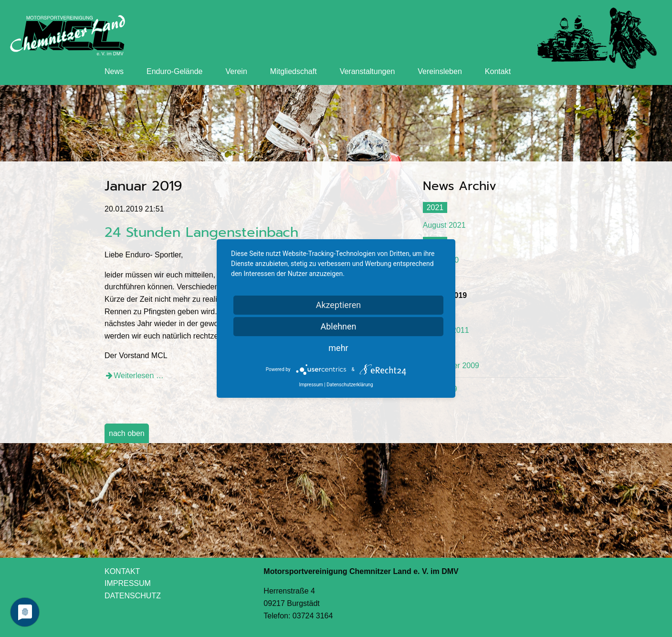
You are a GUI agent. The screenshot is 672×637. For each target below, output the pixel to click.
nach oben (127, 433)
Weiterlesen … (139, 376)
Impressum (311, 385)
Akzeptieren (339, 305)
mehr (338, 348)
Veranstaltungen (367, 71)
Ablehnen (338, 326)
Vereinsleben (440, 71)
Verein (236, 71)
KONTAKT (122, 571)
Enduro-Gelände (174, 71)
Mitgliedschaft (294, 71)
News (114, 71)
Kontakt (498, 71)
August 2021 (444, 225)
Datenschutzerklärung (350, 385)
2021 (435, 207)
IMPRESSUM (128, 583)
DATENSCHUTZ (133, 596)
